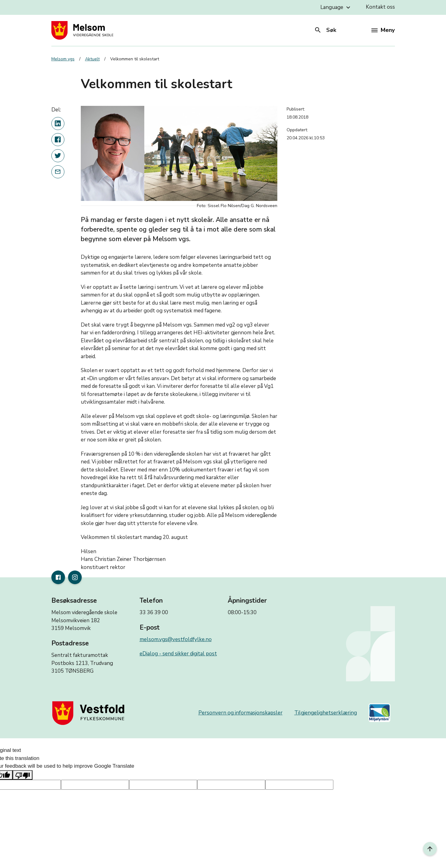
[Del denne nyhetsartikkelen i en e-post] (58, 172)
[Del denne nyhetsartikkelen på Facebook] (58, 140)
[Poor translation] (23, 775)
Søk (325, 30)
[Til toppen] (430, 849)
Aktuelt (92, 59)
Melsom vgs (63, 59)
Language (336, 7)
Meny (383, 30)
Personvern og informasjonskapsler (240, 713)
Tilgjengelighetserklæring (326, 713)
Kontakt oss (380, 7)
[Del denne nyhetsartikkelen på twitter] (58, 156)
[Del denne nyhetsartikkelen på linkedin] (58, 124)
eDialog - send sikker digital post (178, 654)
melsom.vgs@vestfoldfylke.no (176, 639)
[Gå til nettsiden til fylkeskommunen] (90, 713)
